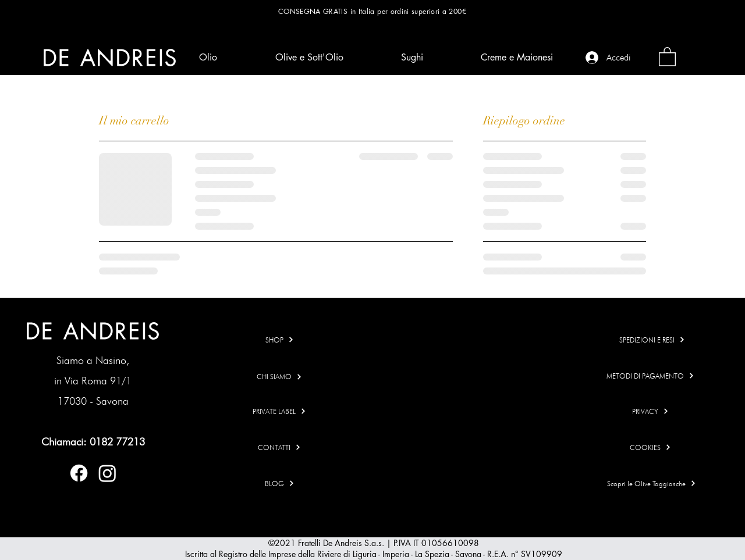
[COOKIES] (650, 447)
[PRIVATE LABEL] (280, 411)
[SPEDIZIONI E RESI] (652, 340)
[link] (667, 56)
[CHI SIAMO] (280, 377)
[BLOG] (280, 484)
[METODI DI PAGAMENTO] (650, 376)
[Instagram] (107, 473)
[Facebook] (79, 473)
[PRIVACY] (650, 411)
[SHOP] (280, 340)
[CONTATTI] (280, 447)
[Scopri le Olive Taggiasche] (652, 484)
